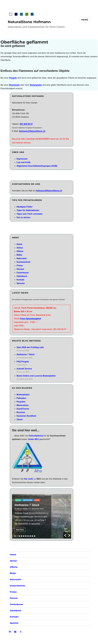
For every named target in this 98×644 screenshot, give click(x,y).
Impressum (22, 159)
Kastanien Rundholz (26, 416)
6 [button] (26, 536)
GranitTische (23, 409)
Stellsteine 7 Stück (26, 354)
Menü (85, 20)
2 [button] (17, 536)
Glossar (20, 269)
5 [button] (24, 536)
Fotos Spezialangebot (30, 319)
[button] (65, 535)
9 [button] (32, 536)
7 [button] (28, 536)
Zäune (20, 419)
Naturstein (22, 258)
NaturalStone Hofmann (29, 22)
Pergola (13, 78)
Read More (20, 530)
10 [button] (35, 536)
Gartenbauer (23, 273)
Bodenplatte (36, 85)
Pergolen (21, 402)
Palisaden (21, 398)
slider (37, 500)
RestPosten (28, 500)
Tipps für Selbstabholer (28, 210)
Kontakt (20, 280)
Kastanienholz (23, 262)
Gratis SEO (33, 439)
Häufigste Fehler (25, 207)
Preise (20, 266)
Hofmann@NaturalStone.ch (32, 131)
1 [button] (15, 536)
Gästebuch (22, 276)
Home (19, 244)
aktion (18, 500)
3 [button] (19, 536)
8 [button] (30, 536)
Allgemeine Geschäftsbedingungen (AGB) (37, 166)
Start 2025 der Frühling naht (30, 347)
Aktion (20, 248)
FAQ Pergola (23, 362)
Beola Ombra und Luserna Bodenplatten (36, 376)
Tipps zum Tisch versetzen (30, 214)
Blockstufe (14, 85)
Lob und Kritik (23, 162)
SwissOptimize (36, 436)
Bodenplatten (23, 395)
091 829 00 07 (26, 124)
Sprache (21, 283)
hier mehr (29, 479)
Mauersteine (23, 405)
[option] (42, 516)
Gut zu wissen (23, 217)
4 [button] (22, 536)
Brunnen (21, 412)
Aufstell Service (24, 369)
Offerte (20, 251)
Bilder (19, 255)
